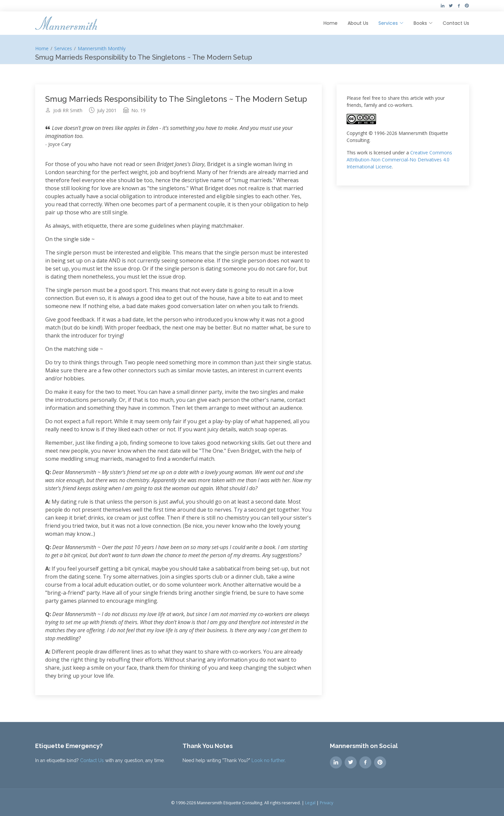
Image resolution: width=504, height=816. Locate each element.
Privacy (327, 803)
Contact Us (456, 23)
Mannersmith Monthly (102, 48)
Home (331, 23)
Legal (310, 803)
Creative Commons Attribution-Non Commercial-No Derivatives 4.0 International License (399, 160)
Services (63, 48)
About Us (358, 23)
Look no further (268, 760)
